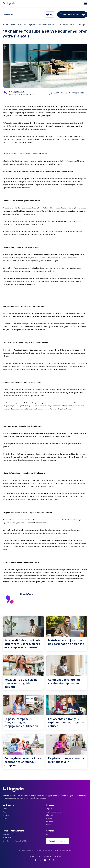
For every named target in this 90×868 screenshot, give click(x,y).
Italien (49, 825)
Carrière (6, 815)
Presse (5, 818)
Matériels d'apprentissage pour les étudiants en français (34, 25)
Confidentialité (47, 857)
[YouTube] (45, 860)
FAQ (48, 835)
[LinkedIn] (36, 860)
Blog (50, 15)
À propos (6, 809)
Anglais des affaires (54, 812)
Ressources (7, 838)
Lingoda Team (18, 92)
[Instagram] (54, 860)
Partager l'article (77, 93)
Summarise (57, 93)
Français (49, 818)
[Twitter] (41, 860)
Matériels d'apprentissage (72, 15)
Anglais (49, 809)
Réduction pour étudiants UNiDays (15, 841)
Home (5, 25)
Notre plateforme (9, 835)
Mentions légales (35, 857)
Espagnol (50, 822)
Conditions (57, 857)
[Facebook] (49, 860)
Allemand (50, 815)
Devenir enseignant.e (58, 841)
